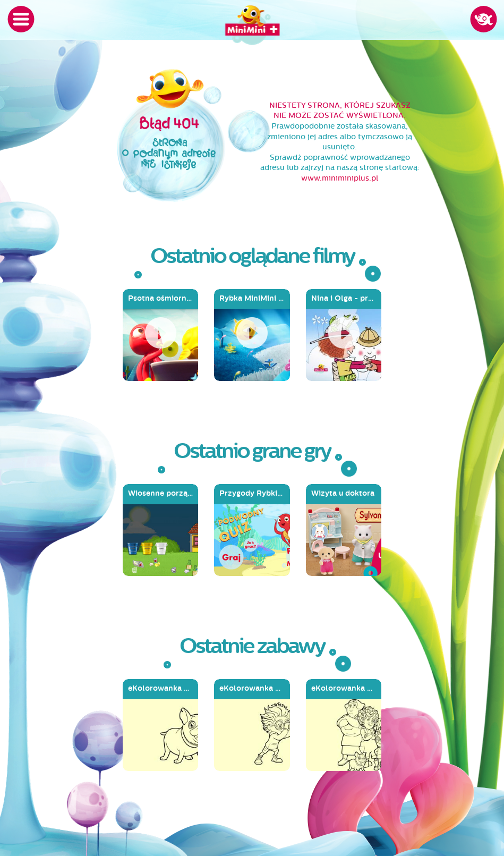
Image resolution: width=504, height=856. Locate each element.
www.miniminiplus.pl (340, 178)
